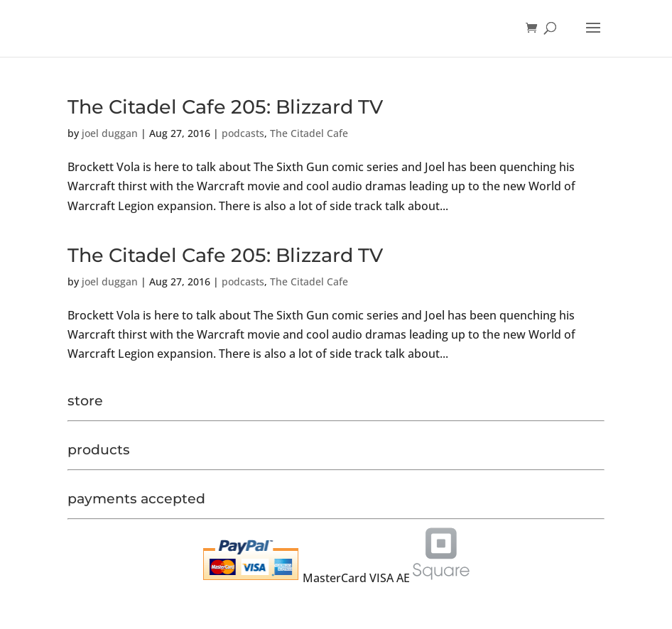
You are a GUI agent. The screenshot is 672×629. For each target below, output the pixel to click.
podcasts (243, 133)
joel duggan (110, 133)
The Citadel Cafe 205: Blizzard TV (225, 107)
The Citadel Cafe (309, 133)
